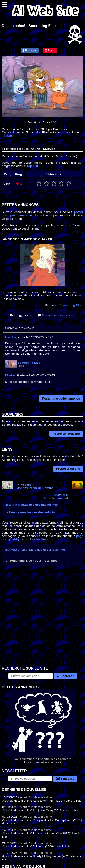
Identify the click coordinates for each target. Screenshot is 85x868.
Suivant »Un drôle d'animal (55, 496)
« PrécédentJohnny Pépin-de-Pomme (35, 486)
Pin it (50, 51)
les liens (42, 539)
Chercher (65, 676)
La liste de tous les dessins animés (30, 512)
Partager (29, 51)
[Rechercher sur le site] (30, 676)
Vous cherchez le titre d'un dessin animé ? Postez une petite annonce (42, 727)
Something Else (71, 305)
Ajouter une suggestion (57, 315)
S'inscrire (65, 779)
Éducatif (9, 136)
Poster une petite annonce (61, 398)
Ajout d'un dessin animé (36, 797)
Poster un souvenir (66, 434)
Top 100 (32, 166)
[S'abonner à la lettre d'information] (30, 779)
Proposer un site (68, 469)
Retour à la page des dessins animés (31, 505)
